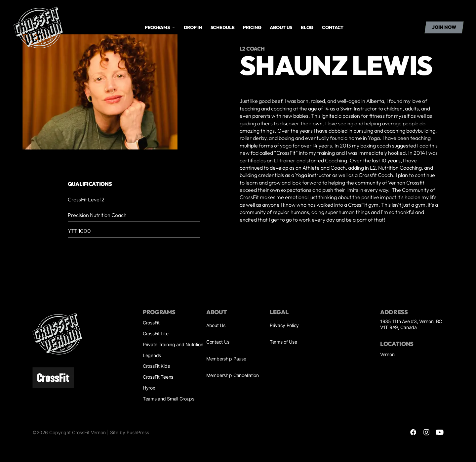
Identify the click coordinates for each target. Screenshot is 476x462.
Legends (152, 355)
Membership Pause (226, 359)
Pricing (252, 27)
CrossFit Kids (156, 366)
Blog (307, 27)
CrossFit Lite (156, 334)
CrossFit (151, 323)
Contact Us (218, 342)
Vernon (387, 354)
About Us (216, 325)
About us (281, 27)
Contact (333, 27)
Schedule (223, 27)
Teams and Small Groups (169, 399)
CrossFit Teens (158, 377)
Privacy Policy (284, 325)
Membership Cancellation (233, 375)
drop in (193, 27)
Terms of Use (283, 342)
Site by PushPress (130, 432)
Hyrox (149, 388)
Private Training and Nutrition (173, 344)
